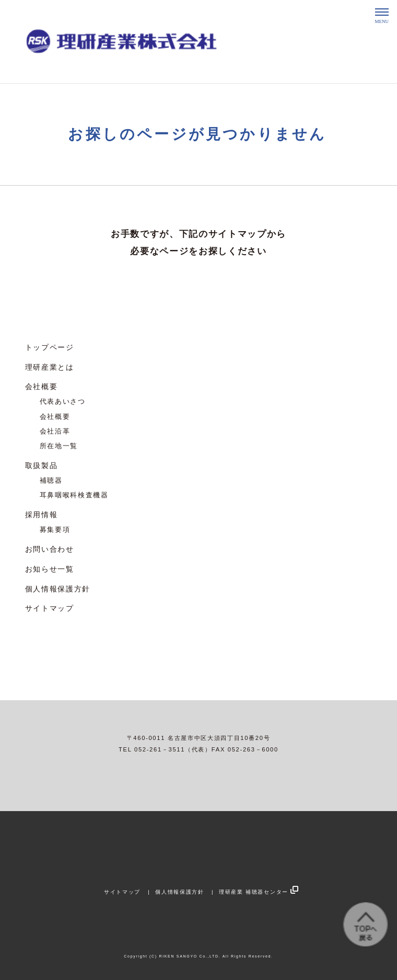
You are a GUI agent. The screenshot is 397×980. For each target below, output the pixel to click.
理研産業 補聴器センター (254, 892)
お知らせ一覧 (50, 569)
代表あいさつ (63, 402)
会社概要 (42, 386)
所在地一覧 (59, 446)
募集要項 (55, 530)
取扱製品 (42, 465)
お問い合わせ (50, 549)
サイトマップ (50, 608)
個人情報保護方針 (58, 589)
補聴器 (51, 481)
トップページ (50, 347)
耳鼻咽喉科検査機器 (74, 495)
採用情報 (42, 515)
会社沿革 (55, 431)
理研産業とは (50, 367)
